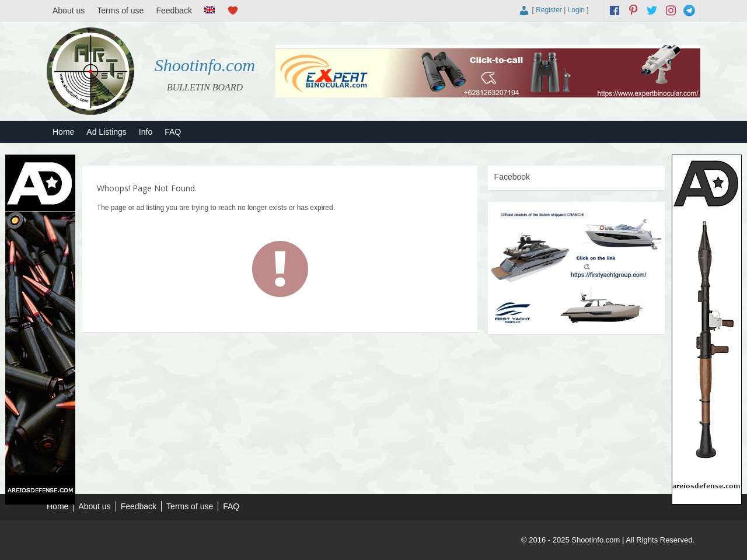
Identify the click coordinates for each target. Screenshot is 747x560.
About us (69, 10)
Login (576, 10)
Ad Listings (106, 132)
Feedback (174, 10)
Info (146, 132)
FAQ (173, 132)
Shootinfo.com (205, 65)
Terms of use (120, 10)
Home (63, 132)
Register (549, 10)
